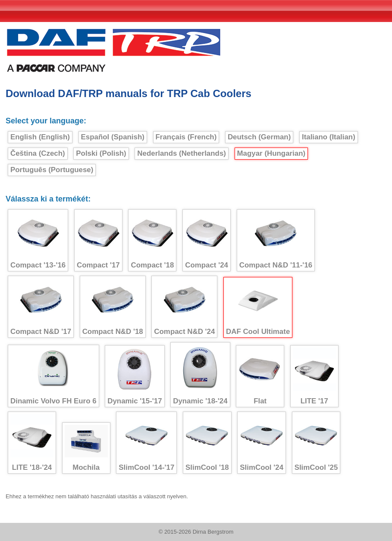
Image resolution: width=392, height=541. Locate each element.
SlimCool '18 (207, 443)
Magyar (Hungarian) (271, 153)
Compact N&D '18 (113, 307)
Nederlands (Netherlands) (182, 153)
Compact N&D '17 (41, 307)
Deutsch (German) (259, 137)
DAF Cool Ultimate (258, 308)
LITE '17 (314, 376)
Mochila (86, 448)
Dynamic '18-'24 (200, 375)
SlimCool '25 (316, 443)
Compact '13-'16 (38, 241)
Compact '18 (152, 241)
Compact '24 (207, 241)
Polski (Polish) (101, 153)
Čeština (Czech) (38, 153)
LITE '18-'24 (32, 443)
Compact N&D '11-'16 (276, 241)
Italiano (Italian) (329, 137)
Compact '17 (98, 241)
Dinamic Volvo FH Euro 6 (53, 376)
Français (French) (186, 137)
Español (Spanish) (113, 137)
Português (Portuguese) (52, 170)
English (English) (40, 137)
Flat (260, 376)
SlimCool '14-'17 (146, 443)
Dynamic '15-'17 (135, 376)
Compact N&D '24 (184, 307)
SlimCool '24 (262, 443)
